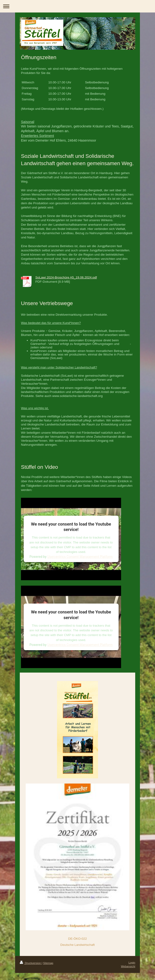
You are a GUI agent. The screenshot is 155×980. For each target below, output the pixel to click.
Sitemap (48, 963)
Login (132, 962)
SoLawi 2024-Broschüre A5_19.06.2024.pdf (66, 277)
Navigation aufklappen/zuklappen (77, 6)
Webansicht (128, 966)
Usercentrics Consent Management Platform (80, 557)
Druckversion (31, 963)
